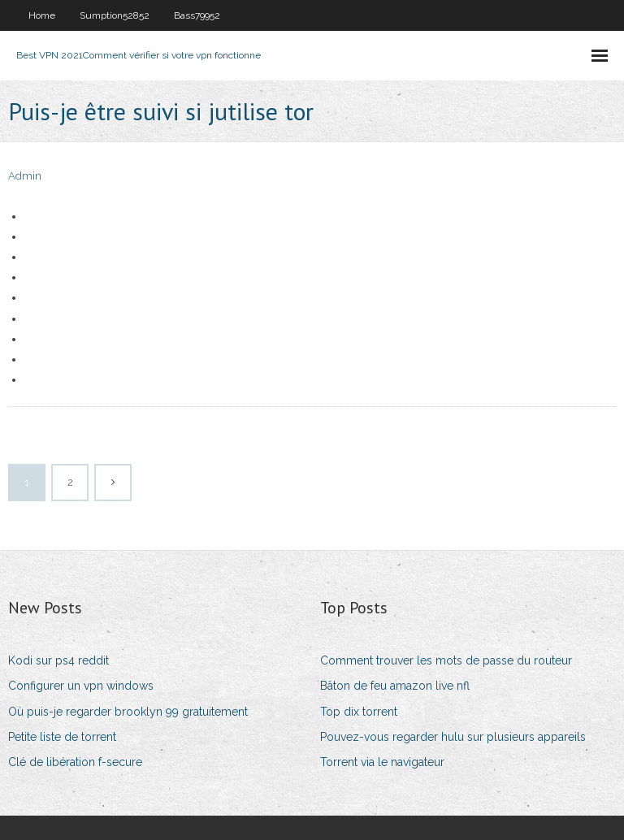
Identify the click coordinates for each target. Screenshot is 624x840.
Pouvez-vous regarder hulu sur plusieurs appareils (453, 737)
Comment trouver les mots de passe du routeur (446, 660)
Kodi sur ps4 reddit (58, 660)
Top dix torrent (359, 712)
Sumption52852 (115, 15)
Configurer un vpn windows (81, 686)
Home (42, 15)
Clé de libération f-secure (75, 762)
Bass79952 (197, 15)
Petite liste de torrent (62, 737)
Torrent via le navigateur (382, 762)
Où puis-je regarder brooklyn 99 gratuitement (128, 712)
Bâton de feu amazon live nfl (395, 686)
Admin (25, 176)
